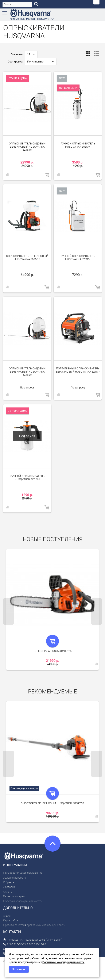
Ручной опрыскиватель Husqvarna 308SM (78, 145)
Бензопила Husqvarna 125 (53, 651)
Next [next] (97, 611)
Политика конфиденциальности (23, 901)
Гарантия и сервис (15, 896)
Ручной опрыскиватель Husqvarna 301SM (27, 477)
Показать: (17, 54)
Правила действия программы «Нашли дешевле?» (34, 925)
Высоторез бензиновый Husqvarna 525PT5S (52, 803)
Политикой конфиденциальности (63, 962)
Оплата (8, 892)
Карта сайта (11, 920)
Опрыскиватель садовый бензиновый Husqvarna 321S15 (27, 147)
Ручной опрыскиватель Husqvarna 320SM (78, 257)
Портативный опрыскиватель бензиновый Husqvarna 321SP (78, 370)
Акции (7, 916)
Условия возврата (15, 878)
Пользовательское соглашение (23, 873)
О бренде (9, 882)
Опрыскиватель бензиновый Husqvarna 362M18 (27, 257)
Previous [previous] (8, 611)
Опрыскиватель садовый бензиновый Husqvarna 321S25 (27, 371)
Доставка (9, 887)
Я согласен (19, 969)
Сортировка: (15, 62)
